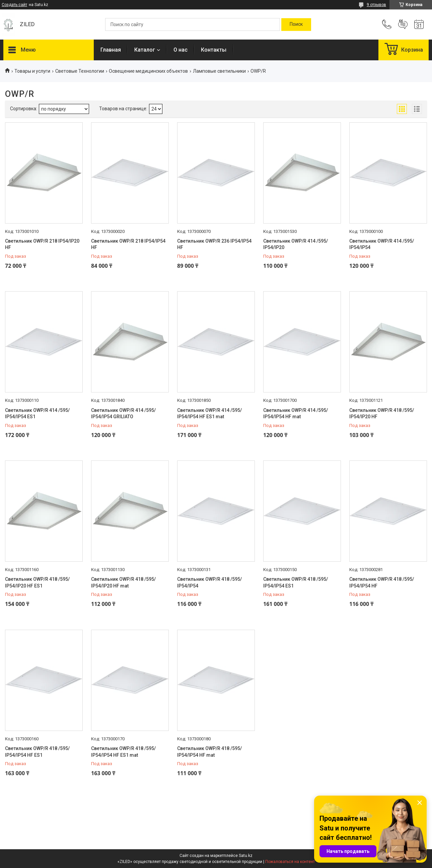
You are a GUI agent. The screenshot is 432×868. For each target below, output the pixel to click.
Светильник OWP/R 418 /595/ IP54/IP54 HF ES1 (37, 752)
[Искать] (296, 24)
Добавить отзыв (403, 24)
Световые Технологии (80, 71)
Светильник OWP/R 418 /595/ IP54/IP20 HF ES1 (37, 582)
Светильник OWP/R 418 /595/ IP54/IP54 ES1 (296, 582)
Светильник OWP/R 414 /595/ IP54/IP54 (382, 244)
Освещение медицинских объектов (148, 71)
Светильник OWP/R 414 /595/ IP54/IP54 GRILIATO (123, 414)
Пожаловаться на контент (290, 862)
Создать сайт (14, 5)
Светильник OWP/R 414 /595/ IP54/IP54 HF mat (296, 414)
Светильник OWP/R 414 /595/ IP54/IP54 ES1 (37, 414)
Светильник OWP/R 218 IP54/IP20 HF (42, 244)
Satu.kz (246, 856)
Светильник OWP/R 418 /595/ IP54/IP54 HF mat (209, 752)
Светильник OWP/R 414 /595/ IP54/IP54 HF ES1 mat (209, 414)
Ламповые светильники (219, 71)
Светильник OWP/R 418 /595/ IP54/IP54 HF (382, 582)
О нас (181, 50)
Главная (111, 50)
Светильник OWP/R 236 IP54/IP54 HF (214, 244)
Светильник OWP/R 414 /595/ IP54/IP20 (296, 244)
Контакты (214, 50)
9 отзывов (376, 5)
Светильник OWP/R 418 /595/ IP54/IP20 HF (382, 414)
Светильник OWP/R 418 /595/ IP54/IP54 (209, 582)
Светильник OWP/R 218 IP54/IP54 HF (128, 244)
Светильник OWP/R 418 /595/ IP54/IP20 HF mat (123, 582)
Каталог (145, 50)
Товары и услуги (32, 71)
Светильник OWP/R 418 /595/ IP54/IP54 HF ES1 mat (123, 752)
